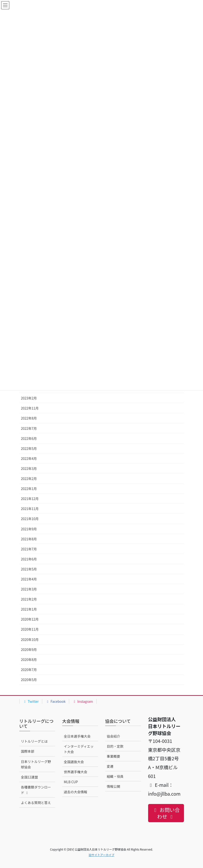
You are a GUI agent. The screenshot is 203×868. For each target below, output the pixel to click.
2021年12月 (30, 499)
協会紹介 (114, 736)
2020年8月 (29, 660)
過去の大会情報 (76, 792)
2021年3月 (29, 589)
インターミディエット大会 (79, 749)
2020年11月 (30, 629)
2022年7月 (29, 428)
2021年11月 (30, 509)
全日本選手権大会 (77, 736)
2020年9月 (29, 650)
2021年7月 (29, 549)
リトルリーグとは (34, 741)
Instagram (83, 701)
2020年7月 (29, 670)
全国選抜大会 (74, 762)
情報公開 (114, 786)
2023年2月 (29, 398)
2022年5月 (29, 448)
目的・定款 (115, 746)
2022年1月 (29, 489)
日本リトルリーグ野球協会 (36, 764)
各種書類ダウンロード (36, 790)
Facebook (56, 701)
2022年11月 (30, 408)
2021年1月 (29, 609)
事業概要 (114, 756)
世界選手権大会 (76, 772)
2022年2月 (29, 479)
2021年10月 (30, 519)
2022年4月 (29, 458)
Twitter (31, 701)
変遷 (110, 766)
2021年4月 (29, 579)
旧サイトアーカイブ (101, 855)
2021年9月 (29, 529)
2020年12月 (30, 619)
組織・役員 (115, 776)
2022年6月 (29, 438)
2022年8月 (29, 418)
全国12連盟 (30, 777)
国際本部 (28, 751)
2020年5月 (29, 680)
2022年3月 (29, 469)
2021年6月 (29, 559)
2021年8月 (29, 539)
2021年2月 (29, 599)
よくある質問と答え (36, 803)
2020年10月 (30, 639)
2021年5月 (29, 569)
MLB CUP (71, 782)
